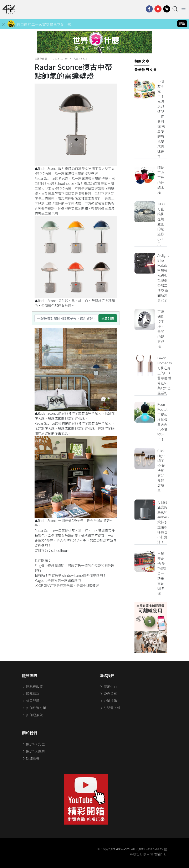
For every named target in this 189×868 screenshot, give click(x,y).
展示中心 (108, 687)
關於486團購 (33, 751)
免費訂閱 (108, 318)
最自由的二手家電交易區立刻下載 (44, 24)
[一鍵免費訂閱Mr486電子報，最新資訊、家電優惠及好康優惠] (67, 318)
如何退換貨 (32, 715)
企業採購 (108, 701)
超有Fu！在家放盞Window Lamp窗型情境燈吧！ (70, 575)
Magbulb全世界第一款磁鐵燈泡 (58, 580)
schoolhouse (61, 550)
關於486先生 (33, 744)
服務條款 (31, 694)
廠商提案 (108, 694)
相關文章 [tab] (142, 61)
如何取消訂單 (34, 708)
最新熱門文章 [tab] (146, 70)
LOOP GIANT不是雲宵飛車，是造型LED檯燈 (67, 585)
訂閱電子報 (110, 708)
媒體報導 (31, 758)
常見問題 (31, 701)
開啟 (182, 23)
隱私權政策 (32, 687)
